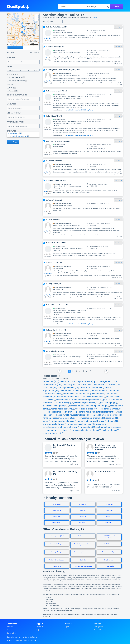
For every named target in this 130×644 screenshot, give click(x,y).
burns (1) (47, 421)
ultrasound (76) (50, 388)
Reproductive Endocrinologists (83, 566)
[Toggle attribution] (9, 43)
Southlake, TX (57, 504)
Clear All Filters (35, 53)
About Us (10, 627)
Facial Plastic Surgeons (57, 544)
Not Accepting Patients (17, 81)
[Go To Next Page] (106, 371)
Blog (8, 630)
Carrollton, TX (109, 523)
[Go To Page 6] (87, 371)
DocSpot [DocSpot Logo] (18, 6)
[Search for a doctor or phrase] (71, 7)
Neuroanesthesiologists (109, 552)
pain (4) (107, 400)
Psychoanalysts (57, 566)
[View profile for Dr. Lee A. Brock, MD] (104, 481)
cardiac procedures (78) (109, 385)
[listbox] (23, 135)
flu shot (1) (70, 412)
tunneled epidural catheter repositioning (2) (89, 406)
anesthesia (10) (55, 394)
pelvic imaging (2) (109, 403)
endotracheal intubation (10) (76, 394)
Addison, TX (109, 511)
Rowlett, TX (109, 517)
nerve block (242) (51, 381)
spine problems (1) (55, 412)
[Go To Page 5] (83, 371)
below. (95, 18)
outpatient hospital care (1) (65, 421)
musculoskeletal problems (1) (87, 430)
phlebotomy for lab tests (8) (70, 397)
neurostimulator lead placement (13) (77, 391)
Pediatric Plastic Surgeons (57, 560)
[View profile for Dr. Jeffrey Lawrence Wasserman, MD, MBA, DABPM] (104, 455)
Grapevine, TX (57, 517)
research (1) (95, 415)
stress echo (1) (103, 424)
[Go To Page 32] (97, 371)
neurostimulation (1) (79, 415)
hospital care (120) (85, 381)
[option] (25, 133)
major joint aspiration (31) (92, 388)
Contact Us (40, 627)
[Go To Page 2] (73, 371)
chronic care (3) (64, 403)
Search (117, 7)
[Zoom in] (37, 16)
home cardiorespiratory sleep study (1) (61, 418)
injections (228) (67, 381)
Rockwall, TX (83, 504)
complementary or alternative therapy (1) (62, 427)
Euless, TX (83, 517)
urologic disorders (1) (112, 415)
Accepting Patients (16, 77)
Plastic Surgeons (109, 560)
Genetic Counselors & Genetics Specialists (83, 545)
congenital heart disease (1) (59, 430)
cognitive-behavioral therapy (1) (93, 421)
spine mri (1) (112, 418)
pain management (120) (106, 381)
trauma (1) (113, 421)
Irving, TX (83, 511)
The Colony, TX (83, 523)
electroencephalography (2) (55, 406)
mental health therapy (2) (62, 409)
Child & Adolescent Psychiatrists (109, 537)
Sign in (67, 627)
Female (12, 91)
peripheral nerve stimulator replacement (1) (96, 412)
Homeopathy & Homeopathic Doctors (83, 553)
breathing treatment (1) (53, 433)
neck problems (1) (111, 430)
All (11, 70)
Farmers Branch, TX (57, 523)
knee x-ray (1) (63, 415)
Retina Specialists (109, 566)
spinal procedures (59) (68, 388)
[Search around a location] (97, 7)
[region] (23, 30)
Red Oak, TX (109, 504)
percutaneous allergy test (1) (82, 424)
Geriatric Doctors (109, 544)
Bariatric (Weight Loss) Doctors (57, 536)
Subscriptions (12, 633)
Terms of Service (100, 630)
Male (11, 88)
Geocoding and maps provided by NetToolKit (22, 637)
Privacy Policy (99, 627)
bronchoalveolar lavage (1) (55, 424)
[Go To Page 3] (76, 371)
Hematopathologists (57, 552)
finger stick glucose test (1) (88, 409)
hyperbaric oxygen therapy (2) (86, 403)
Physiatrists (83, 560)
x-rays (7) (51, 400)
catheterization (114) (52, 385)
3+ (19, 70)
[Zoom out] (37, 19)
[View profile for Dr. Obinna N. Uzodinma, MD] (62, 481)
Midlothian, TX (57, 511)
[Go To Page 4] (80, 371)
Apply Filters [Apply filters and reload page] (13, 142)
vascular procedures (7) (94, 397)
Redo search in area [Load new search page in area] (15, 48)
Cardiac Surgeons (83, 536)
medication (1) (88, 427)
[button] (56, 21)
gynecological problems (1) (92, 418)
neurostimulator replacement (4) (87, 400)
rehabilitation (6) (64, 400)
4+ (27, 70)
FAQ (37, 630)
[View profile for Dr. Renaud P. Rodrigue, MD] (62, 455)
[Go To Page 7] (90, 371)
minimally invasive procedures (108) (80, 385)
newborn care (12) (103, 391)
